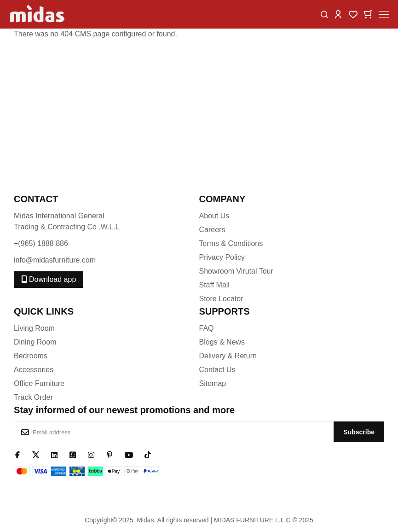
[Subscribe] (359, 432)
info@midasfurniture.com (55, 260)
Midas (145, 520)
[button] (338, 14)
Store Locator (221, 299)
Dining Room (35, 342)
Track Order (33, 397)
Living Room (34, 328)
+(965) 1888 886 (41, 243)
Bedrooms (31, 356)
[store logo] (38, 14)
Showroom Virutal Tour (236, 271)
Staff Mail (214, 285)
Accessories (34, 370)
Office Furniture (39, 383)
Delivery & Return (228, 356)
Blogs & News (222, 342)
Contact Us (217, 370)
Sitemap (213, 383)
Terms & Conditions (231, 243)
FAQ (207, 328)
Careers (212, 230)
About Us (214, 216)
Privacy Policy (222, 257)
